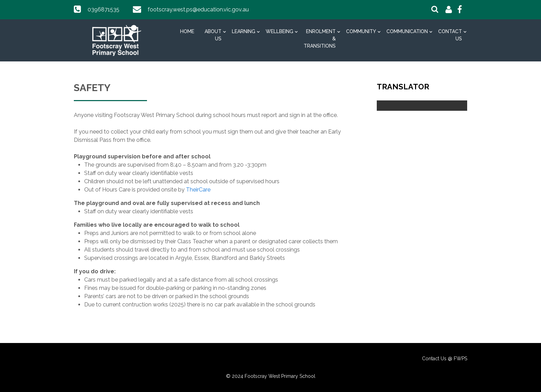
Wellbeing (279, 31)
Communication (407, 31)
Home (187, 31)
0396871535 (104, 9)
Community (361, 31)
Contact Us (450, 35)
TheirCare (198, 190)
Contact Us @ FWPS (445, 359)
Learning (244, 31)
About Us (213, 35)
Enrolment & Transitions (320, 39)
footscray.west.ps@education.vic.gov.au (198, 9)
